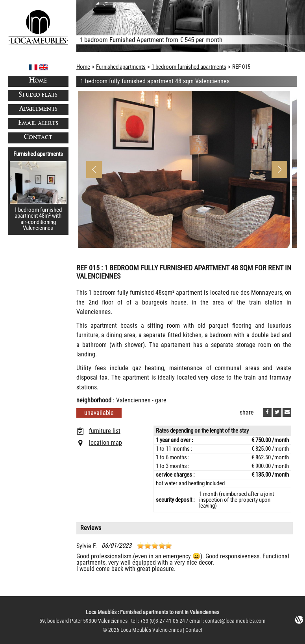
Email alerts (38, 124)
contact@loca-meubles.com (235, 621)
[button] (279, 169)
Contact (38, 138)
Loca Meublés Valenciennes (151, 630)
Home (38, 81)
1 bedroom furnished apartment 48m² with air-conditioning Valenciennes (38, 219)
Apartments (38, 109)
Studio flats (38, 95)
